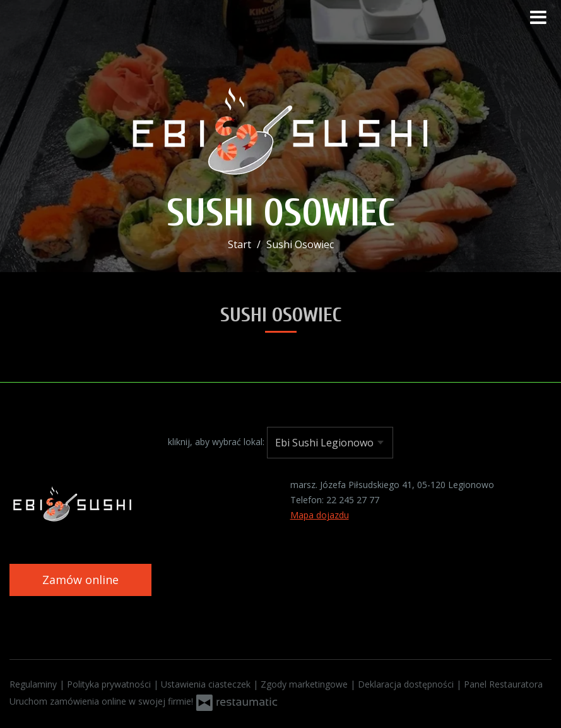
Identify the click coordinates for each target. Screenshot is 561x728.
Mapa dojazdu (320, 515)
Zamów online (80, 580)
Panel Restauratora (503, 684)
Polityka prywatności (110, 684)
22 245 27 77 (353, 500)
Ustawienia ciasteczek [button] (207, 684)
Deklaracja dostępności (407, 684)
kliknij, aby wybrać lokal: (216, 442)
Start (239, 244)
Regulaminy (34, 684)
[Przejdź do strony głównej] (281, 126)
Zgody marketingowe (305, 684)
